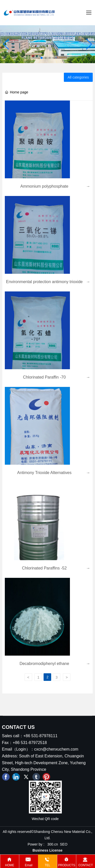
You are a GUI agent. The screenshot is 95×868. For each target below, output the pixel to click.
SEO (64, 844)
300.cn (53, 844)
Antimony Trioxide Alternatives (44, 473)
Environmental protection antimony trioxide (44, 282)
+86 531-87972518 (30, 743)
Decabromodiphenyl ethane (44, 664)
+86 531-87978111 (40, 736)
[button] (42, 58)
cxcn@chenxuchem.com (56, 749)
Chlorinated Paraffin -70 (44, 377)
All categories (78, 77)
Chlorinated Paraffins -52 (44, 568)
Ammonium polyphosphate (44, 186)
